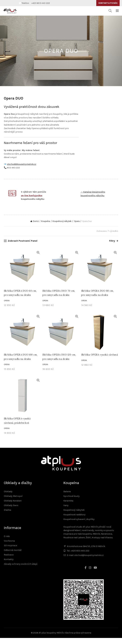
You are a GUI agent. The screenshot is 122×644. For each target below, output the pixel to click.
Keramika (68, 507)
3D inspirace (10, 552)
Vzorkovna (9, 547)
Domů (36, 227)
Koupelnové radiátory (74, 521)
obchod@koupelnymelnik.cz (22, 164)
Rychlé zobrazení (38, 259)
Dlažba (7, 516)
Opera (77, 227)
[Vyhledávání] (110, 11)
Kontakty (9, 566)
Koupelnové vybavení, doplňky (79, 525)
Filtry (112, 247)
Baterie (67, 498)
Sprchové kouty (71, 502)
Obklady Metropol (13, 502)
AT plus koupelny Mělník (51, 639)
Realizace (9, 561)
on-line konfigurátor (32, 196)
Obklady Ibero (11, 511)
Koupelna (46, 227)
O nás (7, 542)
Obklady (8, 498)
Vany (66, 511)
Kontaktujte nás (108, 3)
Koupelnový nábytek (62, 227)
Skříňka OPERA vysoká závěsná (100, 361)
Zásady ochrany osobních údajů (21, 570)
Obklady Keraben (13, 507)
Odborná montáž (13, 556)
